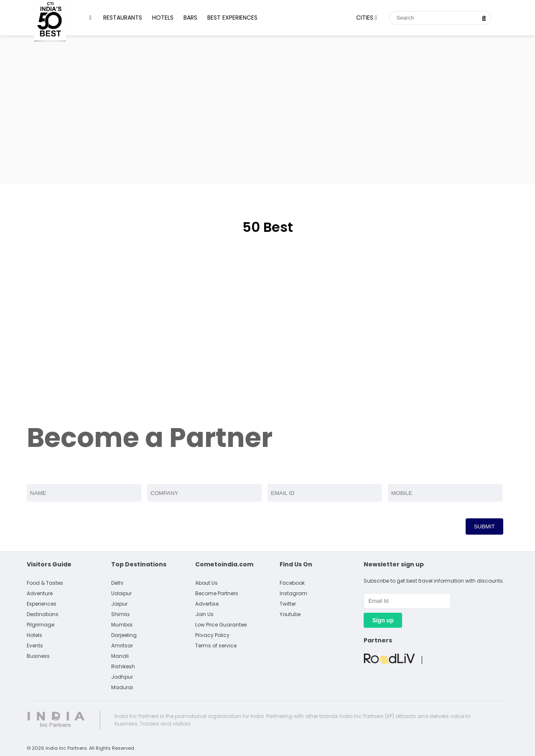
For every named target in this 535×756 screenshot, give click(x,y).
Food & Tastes (45, 583)
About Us (206, 583)
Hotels (163, 18)
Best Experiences (232, 18)
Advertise (207, 604)
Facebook (292, 583)
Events (35, 646)
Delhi (117, 583)
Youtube (290, 614)
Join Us (204, 614)
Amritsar (122, 646)
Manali (120, 656)
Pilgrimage (41, 625)
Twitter (288, 604)
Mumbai (122, 625)
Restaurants (123, 18)
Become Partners (217, 593)
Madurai (122, 687)
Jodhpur (122, 677)
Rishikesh (123, 666)
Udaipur (121, 593)
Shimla (120, 614)
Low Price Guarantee (221, 625)
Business (38, 656)
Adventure (40, 593)
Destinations (43, 614)
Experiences (42, 604)
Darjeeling (124, 635)
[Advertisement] (267, 109)
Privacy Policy (212, 635)
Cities (367, 18)
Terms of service (216, 646)
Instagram (293, 593)
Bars (190, 18)
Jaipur (119, 604)
